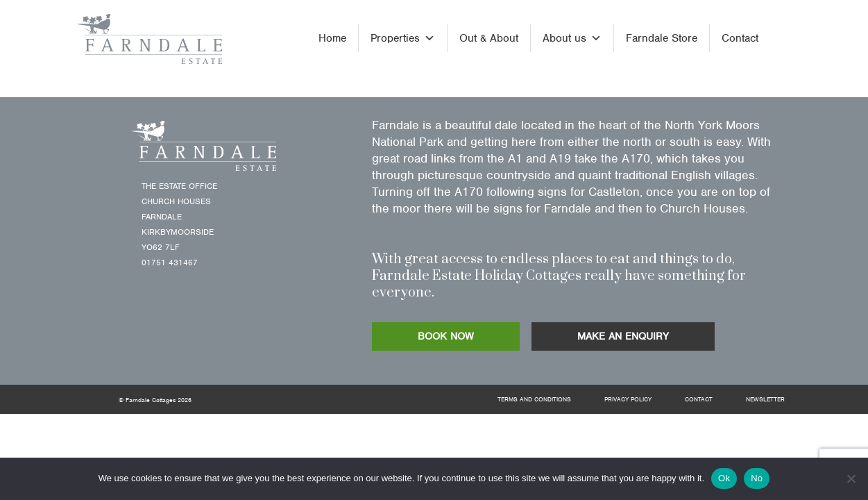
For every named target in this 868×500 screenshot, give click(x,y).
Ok (724, 478)
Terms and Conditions (534, 399)
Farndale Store (662, 38)
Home (332, 38)
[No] (851, 478)
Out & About (489, 38)
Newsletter (765, 399)
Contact (740, 38)
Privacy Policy (628, 399)
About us (572, 38)
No (757, 478)
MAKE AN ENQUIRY (623, 336)
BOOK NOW (446, 336)
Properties (403, 38)
